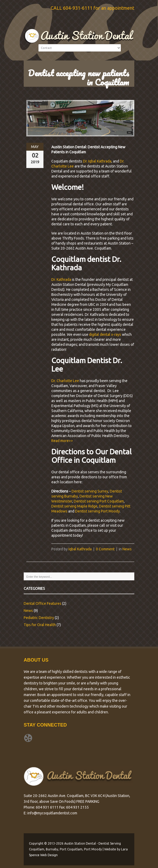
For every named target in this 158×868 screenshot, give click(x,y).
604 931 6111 (47, 807)
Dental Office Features (43, 603)
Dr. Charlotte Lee (65, 381)
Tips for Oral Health (40, 625)
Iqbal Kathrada (80, 549)
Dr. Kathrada (61, 280)
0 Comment (105, 549)
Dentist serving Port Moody (97, 511)
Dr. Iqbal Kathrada (97, 161)
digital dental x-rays (105, 334)
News (127, 549)
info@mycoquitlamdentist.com (52, 813)
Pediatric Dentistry (39, 618)
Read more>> (62, 441)
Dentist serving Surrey (90, 491)
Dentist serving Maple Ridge (74, 506)
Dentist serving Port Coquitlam (99, 501)
